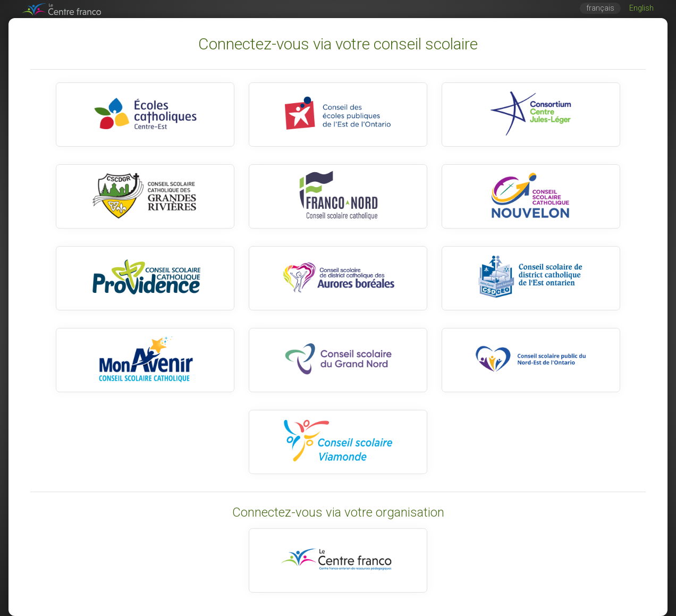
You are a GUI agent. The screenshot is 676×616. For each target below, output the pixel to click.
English (641, 8)
